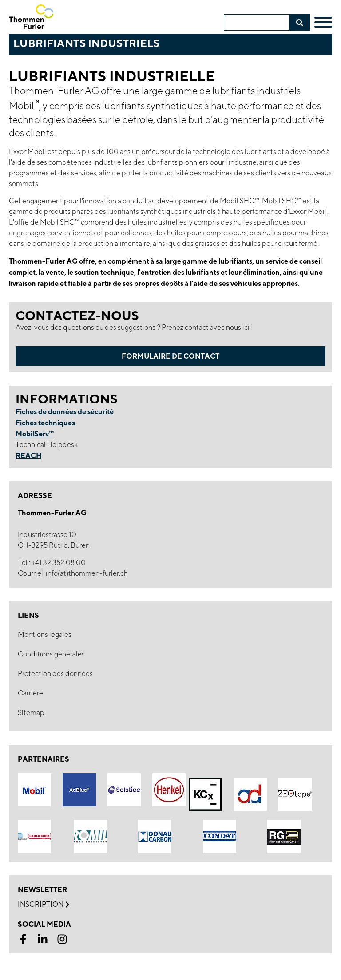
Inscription (44, 905)
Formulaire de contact (170, 356)
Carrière (30, 693)
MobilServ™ (35, 434)
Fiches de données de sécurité (65, 411)
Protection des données (55, 674)
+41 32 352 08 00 (59, 563)
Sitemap (31, 713)
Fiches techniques (45, 423)
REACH (28, 455)
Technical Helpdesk (47, 445)
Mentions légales (45, 634)
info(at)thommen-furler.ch (87, 573)
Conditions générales (51, 654)
